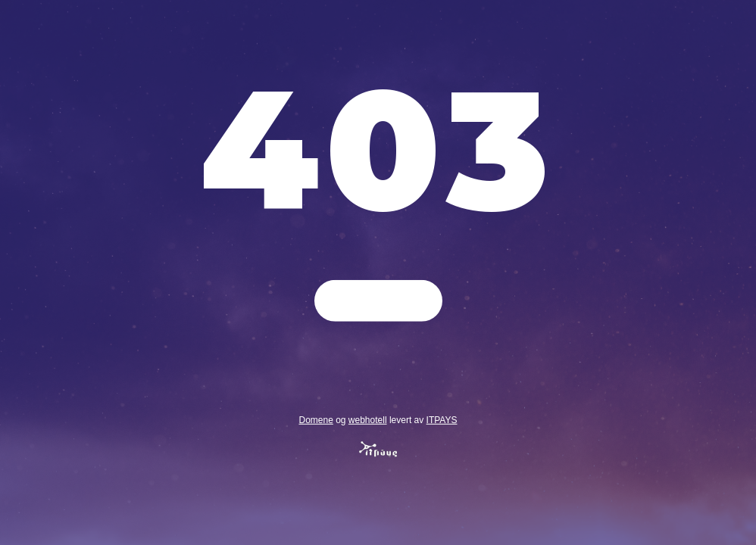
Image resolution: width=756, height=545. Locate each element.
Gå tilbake (378, 301)
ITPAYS (442, 419)
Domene (316, 419)
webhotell (368, 419)
